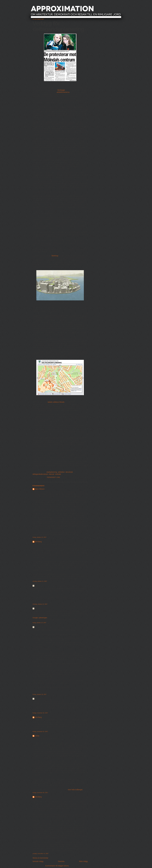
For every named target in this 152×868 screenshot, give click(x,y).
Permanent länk (54, 477)
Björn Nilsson (40, 489)
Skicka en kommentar (40, 858)
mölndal (58, 474)
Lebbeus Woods (58, 402)
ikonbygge (61, 90)
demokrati (69, 472)
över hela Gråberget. (75, 790)
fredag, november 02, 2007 (40, 713)
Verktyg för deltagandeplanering (58, 26)
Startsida (61, 861)
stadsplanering (52, 472)
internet (51, 474)
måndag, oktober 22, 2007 (40, 604)
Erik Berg (38, 542)
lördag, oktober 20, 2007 (39, 537)
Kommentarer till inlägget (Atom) (57, 866)
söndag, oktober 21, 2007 (40, 581)
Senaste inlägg (38, 861)
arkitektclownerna (63, 92)
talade (50, 402)
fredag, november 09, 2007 (40, 793)
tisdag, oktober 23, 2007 (39, 623)
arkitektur (61, 472)
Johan (37, 736)
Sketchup (55, 256)
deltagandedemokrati (40, 474)
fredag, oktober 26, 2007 (39, 694)
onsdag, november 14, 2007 (40, 854)
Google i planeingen (40, 618)
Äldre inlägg (83, 861)
